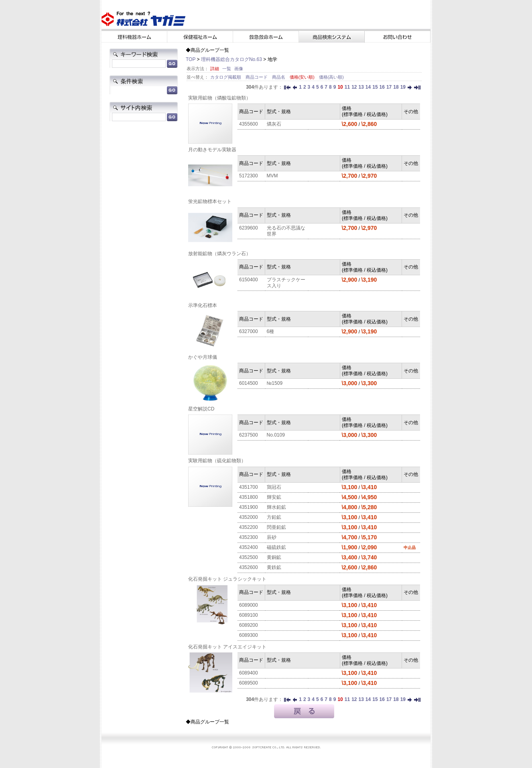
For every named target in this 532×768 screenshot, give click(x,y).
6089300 (249, 635)
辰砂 (272, 537)
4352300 (249, 537)
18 (396, 87)
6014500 (249, 383)
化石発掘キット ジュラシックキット (227, 579)
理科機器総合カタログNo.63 (231, 59)
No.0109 (276, 435)
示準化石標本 (203, 305)
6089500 (249, 683)
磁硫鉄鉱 (276, 547)
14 (368, 87)
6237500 (249, 435)
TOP (191, 59)
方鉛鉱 (274, 517)
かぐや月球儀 (203, 357)
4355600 (249, 124)
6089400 (249, 673)
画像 (239, 69)
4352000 (249, 517)
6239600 (249, 228)
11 (347, 87)
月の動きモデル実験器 (212, 150)
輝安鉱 (274, 497)
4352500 (249, 557)
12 (354, 87)
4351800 (249, 497)
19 (403, 87)
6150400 (249, 280)
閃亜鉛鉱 (276, 527)
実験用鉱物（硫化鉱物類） (217, 461)
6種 (271, 331)
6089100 (249, 615)
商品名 (279, 77)
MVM (272, 176)
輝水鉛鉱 (276, 507)
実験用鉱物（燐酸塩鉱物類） (219, 98)
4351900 (249, 507)
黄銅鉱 (274, 557)
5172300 (249, 176)
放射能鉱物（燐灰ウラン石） (219, 254)
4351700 (249, 487)
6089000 (249, 605)
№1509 (275, 383)
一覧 (227, 69)
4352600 (249, 567)
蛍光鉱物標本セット (210, 201)
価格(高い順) (331, 77)
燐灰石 (274, 124)
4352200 (249, 527)
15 (375, 87)
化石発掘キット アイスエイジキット (227, 647)
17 (389, 87)
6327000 (249, 331)
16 (382, 87)
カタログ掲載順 (226, 77)
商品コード (257, 77)
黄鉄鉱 (274, 567)
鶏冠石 (274, 487)
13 (361, 87)
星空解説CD (201, 409)
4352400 (249, 547)
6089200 (249, 625)
